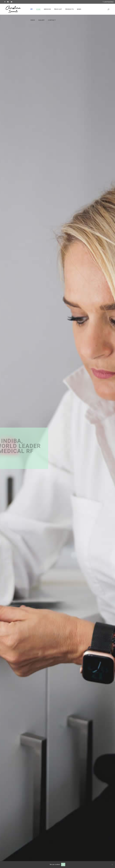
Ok (63, 864)
